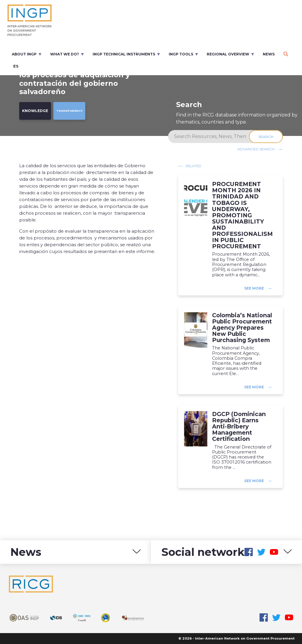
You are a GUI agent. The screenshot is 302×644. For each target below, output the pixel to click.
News (269, 54)
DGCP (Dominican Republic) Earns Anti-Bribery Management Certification (239, 427)
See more (254, 288)
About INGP (24, 54)
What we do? (65, 54)
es (16, 66)
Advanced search (256, 149)
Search (266, 137)
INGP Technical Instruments (124, 54)
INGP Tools (181, 54)
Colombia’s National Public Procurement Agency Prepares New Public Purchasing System (242, 328)
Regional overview (228, 54)
